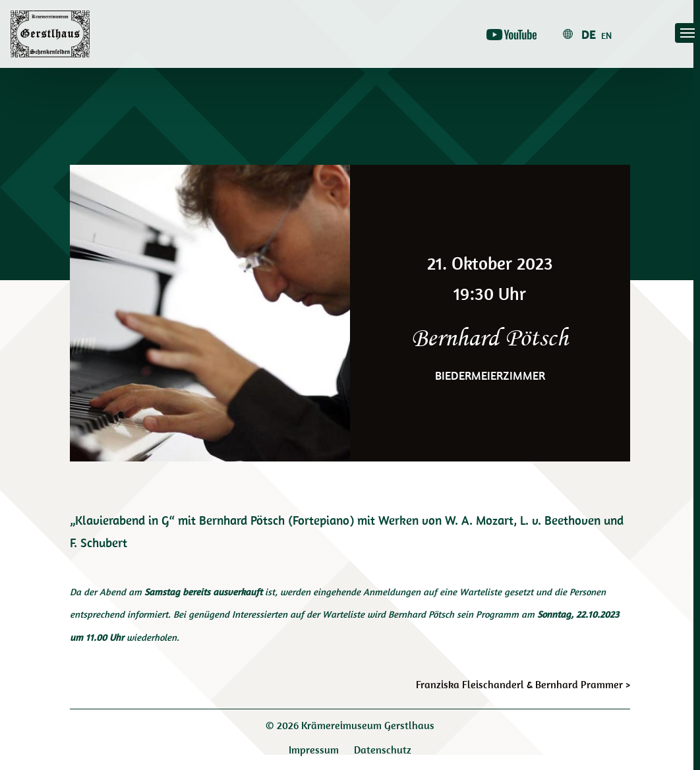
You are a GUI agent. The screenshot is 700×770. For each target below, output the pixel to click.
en (606, 36)
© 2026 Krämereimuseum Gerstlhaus (350, 725)
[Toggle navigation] (687, 33)
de (588, 35)
